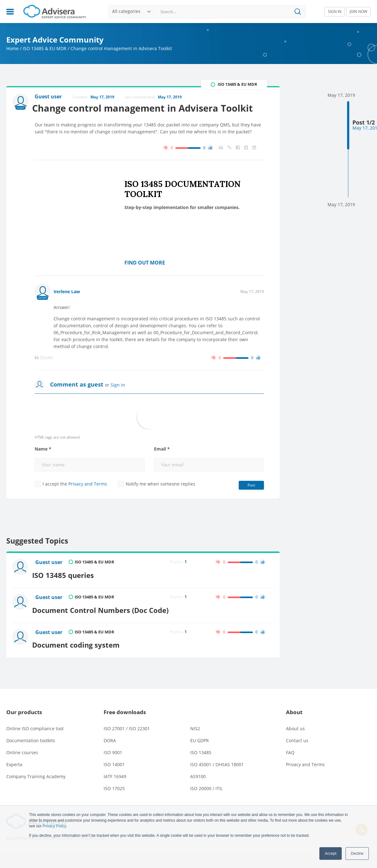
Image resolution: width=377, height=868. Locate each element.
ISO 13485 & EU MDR (45, 48)
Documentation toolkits (31, 735)
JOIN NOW (358, 12)
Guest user (50, 563)
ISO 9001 (113, 747)
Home (12, 48)
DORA (110, 735)
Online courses (22, 747)
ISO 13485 (201, 747)
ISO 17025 (114, 783)
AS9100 (198, 771)
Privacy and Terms (88, 484)
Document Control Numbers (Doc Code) (108, 607)
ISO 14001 (114, 759)
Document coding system (82, 640)
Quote (44, 358)
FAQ (290, 747)
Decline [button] (357, 853)
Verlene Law (67, 292)
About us (295, 723)
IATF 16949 (115, 771)
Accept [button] (331, 853)
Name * (43, 449)
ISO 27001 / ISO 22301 (127, 723)
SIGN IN (335, 12)
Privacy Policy (54, 826)
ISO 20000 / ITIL (206, 783)
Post (251, 485)
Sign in (118, 385)
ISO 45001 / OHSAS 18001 (217, 759)
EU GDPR (200, 735)
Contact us (297, 735)
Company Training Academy (36, 771)
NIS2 (195, 723)
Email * (162, 449)
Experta (14, 759)
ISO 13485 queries (68, 574)
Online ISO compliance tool (35, 723)
